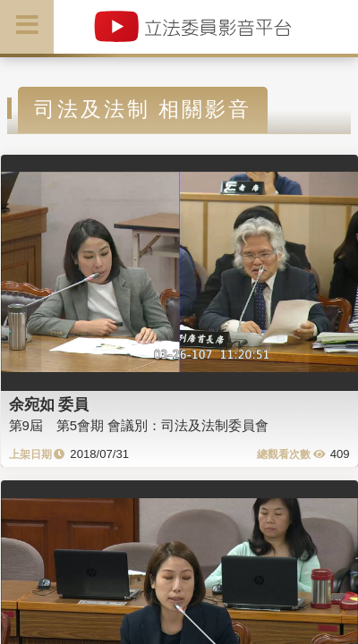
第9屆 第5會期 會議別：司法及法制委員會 (139, 425)
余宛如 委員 (49, 404)
